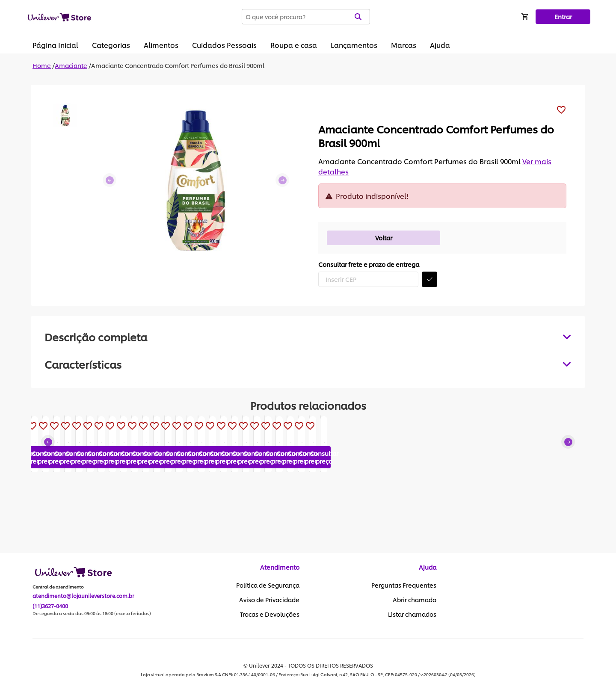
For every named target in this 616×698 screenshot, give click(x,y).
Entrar (563, 16)
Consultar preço (75, 518)
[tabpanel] (308, 364)
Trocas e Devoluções (270, 615)
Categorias (111, 45)
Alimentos (161, 45)
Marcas (404, 45)
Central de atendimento (58, 587)
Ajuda (440, 45)
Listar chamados (412, 615)
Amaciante (71, 65)
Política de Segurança (268, 586)
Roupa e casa (294, 45)
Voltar (384, 238)
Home (42, 65)
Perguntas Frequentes (404, 586)
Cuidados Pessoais (224, 45)
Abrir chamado (415, 600)
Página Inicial (55, 45)
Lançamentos (354, 45)
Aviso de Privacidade (269, 600)
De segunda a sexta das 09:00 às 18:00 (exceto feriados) (92, 614)
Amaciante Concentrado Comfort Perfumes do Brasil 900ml (178, 65)
